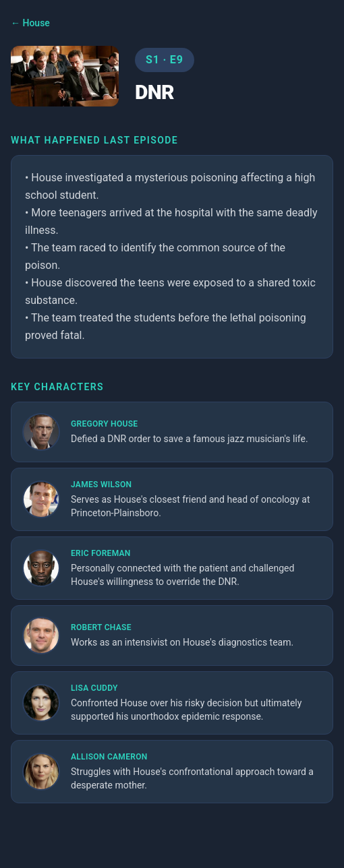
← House (30, 23)
